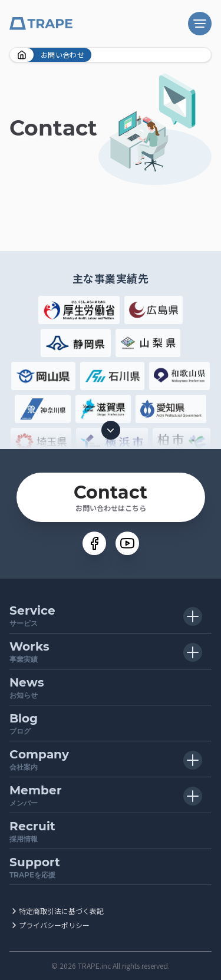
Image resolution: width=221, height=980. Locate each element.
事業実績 (111, 651)
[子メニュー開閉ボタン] (193, 616)
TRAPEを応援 (111, 867)
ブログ (111, 723)
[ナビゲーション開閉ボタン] (200, 24)
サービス (111, 615)
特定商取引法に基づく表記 (61, 911)
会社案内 (111, 759)
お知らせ (111, 687)
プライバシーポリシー (54, 925)
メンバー (111, 795)
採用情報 (111, 831)
